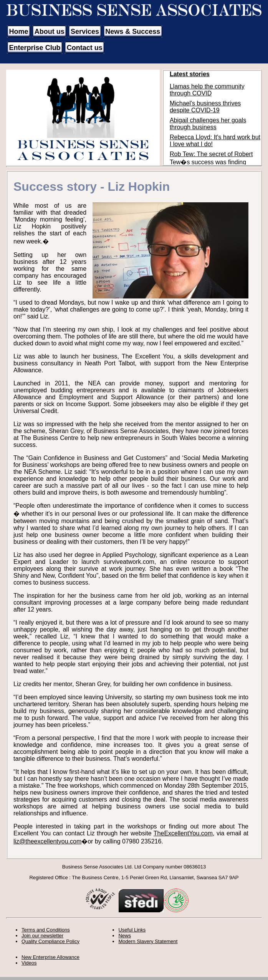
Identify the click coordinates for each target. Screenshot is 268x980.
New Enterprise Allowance (50, 957)
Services (85, 32)
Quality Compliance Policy (50, 941)
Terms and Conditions (46, 930)
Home (19, 32)
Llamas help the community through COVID (207, 90)
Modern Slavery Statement (148, 941)
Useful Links (132, 930)
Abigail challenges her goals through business (208, 124)
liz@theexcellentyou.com (47, 841)
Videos (29, 963)
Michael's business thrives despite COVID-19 (205, 107)
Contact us (85, 48)
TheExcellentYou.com (183, 833)
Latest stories (190, 74)
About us (50, 32)
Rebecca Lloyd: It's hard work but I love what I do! (215, 141)
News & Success (133, 32)
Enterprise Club (35, 48)
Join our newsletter (42, 936)
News (125, 936)
